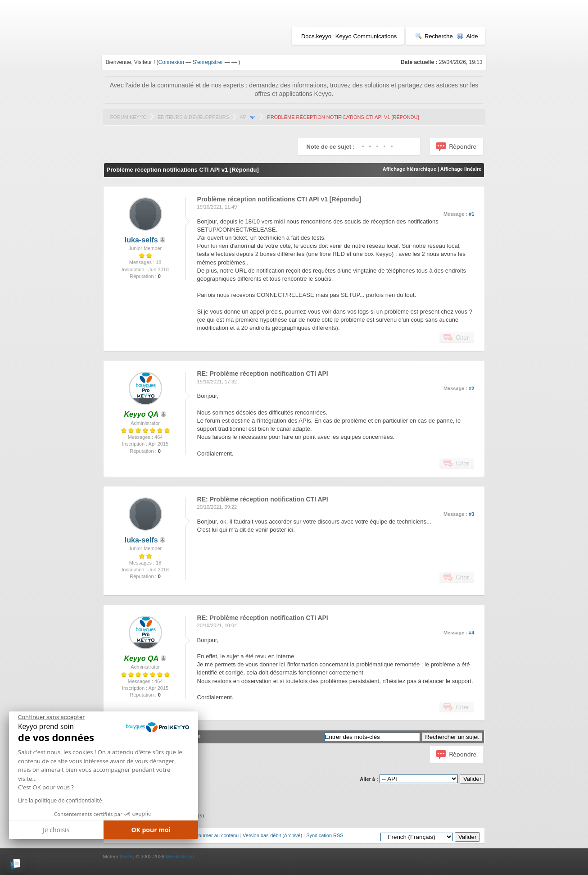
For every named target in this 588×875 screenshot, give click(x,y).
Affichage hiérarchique (409, 169)
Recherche (434, 36)
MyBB (126, 857)
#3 (471, 514)
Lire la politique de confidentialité (60, 800)
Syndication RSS (325, 835)
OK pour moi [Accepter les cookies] (151, 830)
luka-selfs (141, 240)
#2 (471, 388)
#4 (471, 633)
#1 (471, 214)
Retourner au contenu (215, 835)
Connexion (171, 62)
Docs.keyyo (316, 36)
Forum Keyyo (129, 117)
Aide (467, 36)
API (244, 117)
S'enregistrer (208, 62)
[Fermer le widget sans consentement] (51, 717)
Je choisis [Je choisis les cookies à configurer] (56, 830)
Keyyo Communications (366, 36)
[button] (16, 864)
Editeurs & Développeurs (193, 117)
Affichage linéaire (461, 169)
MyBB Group (180, 857)
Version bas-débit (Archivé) (272, 835)
